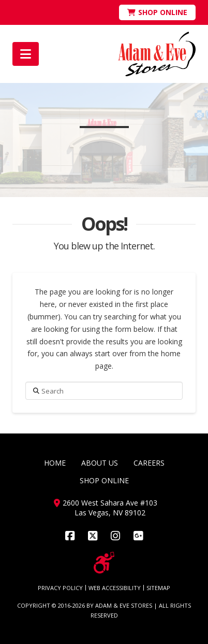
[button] (26, 54)
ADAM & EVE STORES (124, 605)
